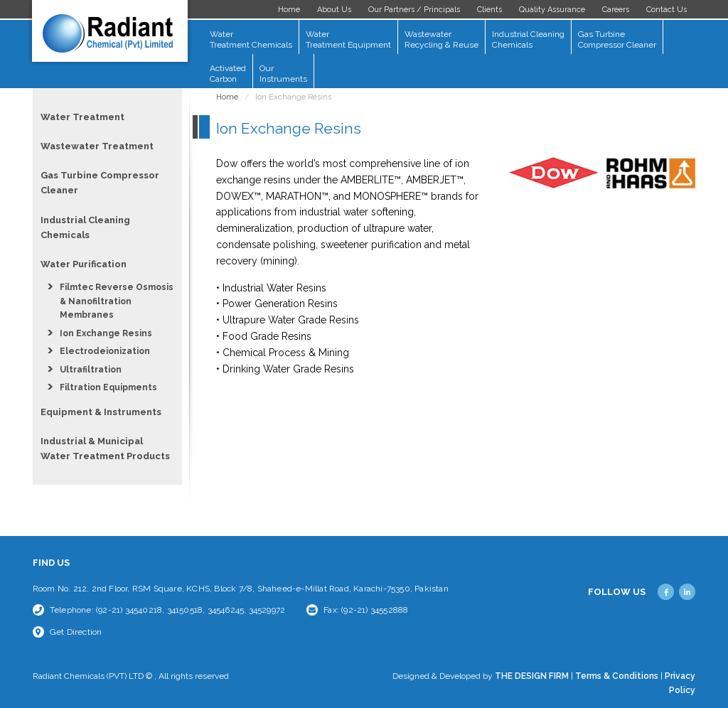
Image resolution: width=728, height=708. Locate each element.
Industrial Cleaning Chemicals (528, 39)
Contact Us (667, 10)
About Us (334, 10)
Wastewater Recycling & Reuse (441, 39)
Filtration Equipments (108, 387)
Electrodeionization (105, 351)
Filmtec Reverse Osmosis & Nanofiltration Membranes (117, 301)
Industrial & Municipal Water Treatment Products (105, 449)
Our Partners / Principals (414, 10)
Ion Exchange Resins (106, 333)
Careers (616, 10)
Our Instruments (283, 74)
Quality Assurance (552, 10)
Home (289, 10)
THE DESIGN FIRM (532, 676)
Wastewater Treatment (97, 146)
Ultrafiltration (91, 370)
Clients (489, 10)
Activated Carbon (228, 74)
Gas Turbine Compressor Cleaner (617, 39)
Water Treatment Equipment (348, 39)
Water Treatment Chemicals (251, 39)
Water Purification (84, 264)
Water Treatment (82, 117)
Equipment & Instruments (101, 412)
